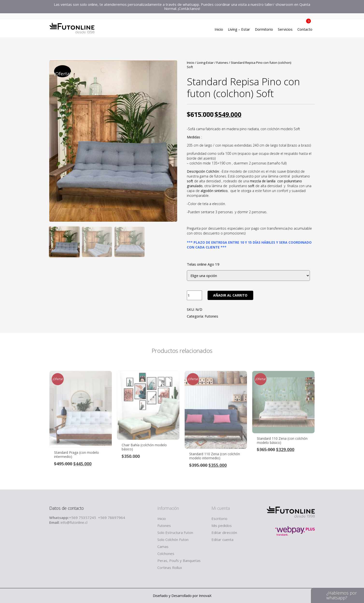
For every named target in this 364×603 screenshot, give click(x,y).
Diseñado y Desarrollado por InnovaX (182, 596)
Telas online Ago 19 (203, 264)
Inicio (219, 30)
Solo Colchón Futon (173, 539)
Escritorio (219, 518)
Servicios (285, 30)
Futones (222, 63)
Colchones (166, 553)
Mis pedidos (222, 525)
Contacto (305, 30)
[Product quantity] (194, 295)
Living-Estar (205, 63)
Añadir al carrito (230, 295)
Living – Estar (239, 30)
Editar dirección (224, 532)
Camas (163, 546)
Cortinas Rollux (170, 568)
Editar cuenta (222, 539)
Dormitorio (264, 30)
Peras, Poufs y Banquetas (179, 560)
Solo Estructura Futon (175, 532)
